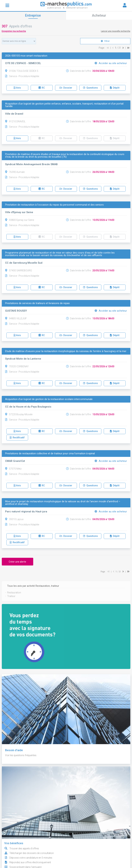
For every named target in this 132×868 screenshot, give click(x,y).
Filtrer (105, 41)
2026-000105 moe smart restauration (26, 56)
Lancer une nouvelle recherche (116, 31)
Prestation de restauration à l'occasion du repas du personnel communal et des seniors (54, 205)
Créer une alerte (17, 562)
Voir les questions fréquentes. (21, 755)
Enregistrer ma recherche (14, 31)
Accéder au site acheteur (111, 63)
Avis (17, 88)
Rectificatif (17, 438)
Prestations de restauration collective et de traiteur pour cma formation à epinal (50, 454)
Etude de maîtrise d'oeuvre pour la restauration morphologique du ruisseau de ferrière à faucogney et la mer (66, 351)
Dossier (66, 88)
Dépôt (115, 88)
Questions (90, 88)
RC (42, 88)
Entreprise (33, 15)
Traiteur (11, 596)
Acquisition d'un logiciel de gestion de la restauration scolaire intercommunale (49, 399)
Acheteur (99, 15)
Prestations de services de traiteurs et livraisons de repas (37, 303)
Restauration (14, 593)
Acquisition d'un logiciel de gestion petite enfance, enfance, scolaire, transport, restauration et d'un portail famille (64, 105)
